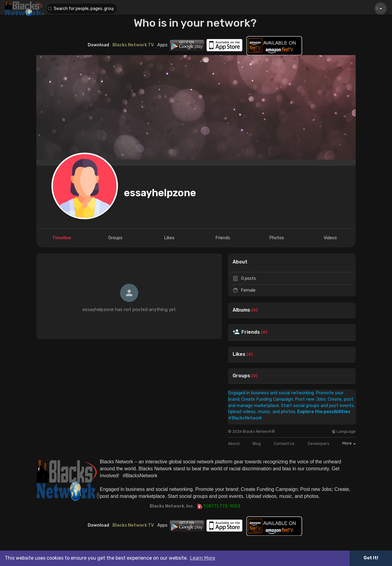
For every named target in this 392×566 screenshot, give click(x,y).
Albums (241, 310)
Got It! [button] (371, 558)
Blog (257, 444)
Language (344, 431)
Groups (241, 376)
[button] (82, 9)
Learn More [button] (203, 558)
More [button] (349, 443)
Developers (319, 444)
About (234, 444)
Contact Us (284, 444)
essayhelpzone (160, 193)
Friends (251, 332)
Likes (239, 354)
